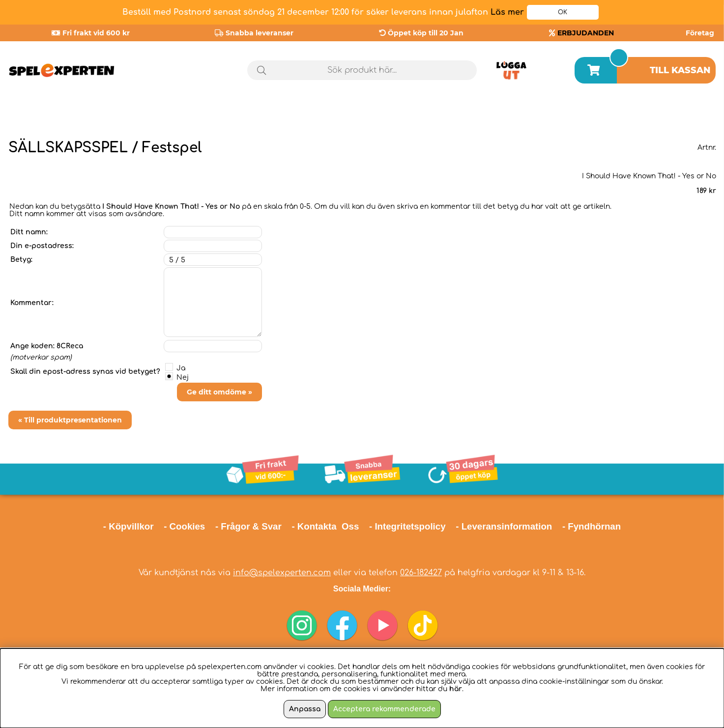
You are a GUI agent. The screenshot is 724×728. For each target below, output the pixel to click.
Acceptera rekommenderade (384, 709)
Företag (700, 33)
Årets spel (583, 113)
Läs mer (507, 12)
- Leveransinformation (504, 526)
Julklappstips (675, 112)
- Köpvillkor (129, 526)
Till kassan (680, 70)
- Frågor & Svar (248, 526)
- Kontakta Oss (325, 526)
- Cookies (184, 526)
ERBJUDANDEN (586, 33)
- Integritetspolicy (407, 526)
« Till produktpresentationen (70, 420)
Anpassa (305, 709)
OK (563, 12)
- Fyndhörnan (592, 526)
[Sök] (362, 70)
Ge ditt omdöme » (219, 392)
